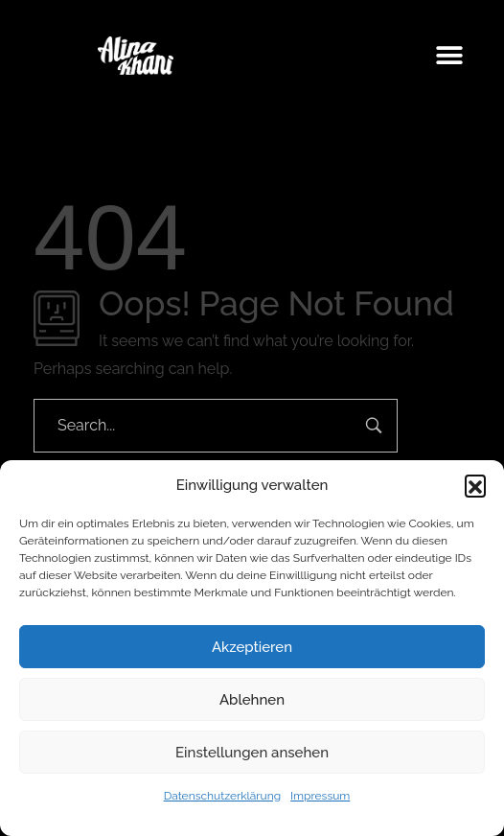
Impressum (320, 796)
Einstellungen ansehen (252, 753)
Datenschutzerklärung (222, 796)
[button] (475, 485)
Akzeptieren (252, 647)
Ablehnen (252, 700)
